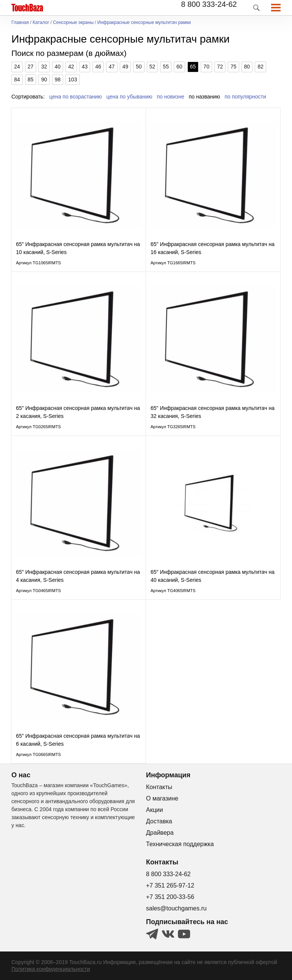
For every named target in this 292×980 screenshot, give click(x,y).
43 (85, 67)
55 (166, 67)
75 (233, 67)
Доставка (159, 821)
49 (125, 67)
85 (31, 79)
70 (206, 67)
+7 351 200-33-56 (170, 897)
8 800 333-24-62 (209, 4)
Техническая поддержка (180, 844)
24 (17, 67)
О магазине (162, 798)
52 (152, 67)
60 (179, 67)
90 (44, 79)
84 (17, 79)
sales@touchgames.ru (176, 908)
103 (72, 79)
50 (139, 67)
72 (220, 67)
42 (71, 67)
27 (31, 67)
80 (247, 67)
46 (98, 67)
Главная (20, 23)
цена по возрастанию (76, 97)
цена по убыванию (129, 97)
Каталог (41, 23)
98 (58, 79)
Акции (155, 810)
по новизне (171, 97)
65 (193, 67)
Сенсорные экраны (73, 23)
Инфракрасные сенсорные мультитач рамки (144, 23)
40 (58, 67)
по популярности (245, 97)
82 (260, 67)
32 (44, 67)
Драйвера (160, 833)
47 (112, 67)
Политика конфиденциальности (51, 969)
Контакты (159, 787)
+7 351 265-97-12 (170, 885)
